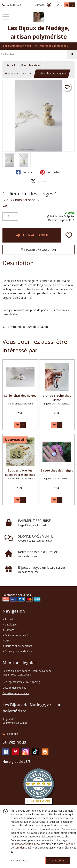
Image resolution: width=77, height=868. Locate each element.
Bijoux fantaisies (31, 65)
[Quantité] (10, 216)
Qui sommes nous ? (15, 635)
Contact (39, 5)
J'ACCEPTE (58, 861)
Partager (25, 172)
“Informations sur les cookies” (28, 844)
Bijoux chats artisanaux (18, 73)
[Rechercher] (72, 54)
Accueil (11, 65)
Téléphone (10, 734)
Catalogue (10, 625)
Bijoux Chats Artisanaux (21, 200)
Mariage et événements (17, 646)
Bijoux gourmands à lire (17, 651)
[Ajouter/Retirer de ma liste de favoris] (69, 235)
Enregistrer (51, 172)
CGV (6, 641)
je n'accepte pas (19, 861)
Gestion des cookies (14, 688)
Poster (39, 181)
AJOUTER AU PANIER (32, 235)
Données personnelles (16, 693)
